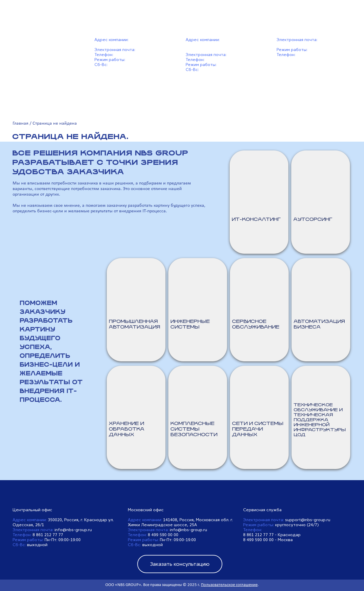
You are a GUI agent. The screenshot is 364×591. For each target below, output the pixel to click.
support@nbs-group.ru (308, 520)
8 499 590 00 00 (221, 60)
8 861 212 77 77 (130, 55)
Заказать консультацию (180, 564)
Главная (21, 123)
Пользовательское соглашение (229, 585)
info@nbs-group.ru (155, 50)
